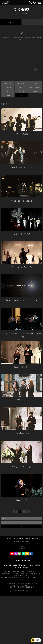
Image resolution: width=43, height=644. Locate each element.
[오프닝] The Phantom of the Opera (21, 300)
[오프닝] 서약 (21, 500)
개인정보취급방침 (18, 539)
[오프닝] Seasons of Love (21, 167)
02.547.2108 (26, 560)
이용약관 (27, 539)
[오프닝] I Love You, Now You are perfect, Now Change (21, 335)
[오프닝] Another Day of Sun (22, 267)
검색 (21, 527)
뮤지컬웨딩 (8, 539)
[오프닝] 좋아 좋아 (21, 367)
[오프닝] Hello (22, 400)
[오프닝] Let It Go (22, 433)
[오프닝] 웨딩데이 (21, 134)
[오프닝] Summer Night (21, 467)
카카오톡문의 (26, 541)
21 (20, 511)
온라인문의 (17, 541)
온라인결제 (35, 539)
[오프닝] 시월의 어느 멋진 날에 (21, 201)
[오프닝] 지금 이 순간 (21, 234)
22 (23, 511)
